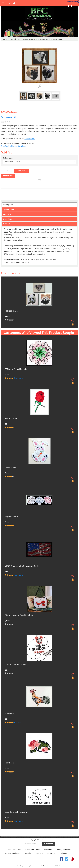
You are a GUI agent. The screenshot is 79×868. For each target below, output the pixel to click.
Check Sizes (30, 139)
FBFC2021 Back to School (16, 665)
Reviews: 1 (18, 575)
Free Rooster (10, 714)
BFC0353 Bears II (12, 311)
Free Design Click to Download (14, 146)
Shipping (28, 853)
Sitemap (39, 853)
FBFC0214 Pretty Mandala (16, 369)
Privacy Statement (64, 850)
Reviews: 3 (18, 378)
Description (8, 204)
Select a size (8, 158)
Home (5, 39)
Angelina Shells (11, 517)
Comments (8, 214)
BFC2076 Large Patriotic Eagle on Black (22, 566)
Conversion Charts (33, 850)
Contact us (51, 853)
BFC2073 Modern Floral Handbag (19, 615)
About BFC (48, 850)
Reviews (7, 224)
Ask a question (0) (8, 117)
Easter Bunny (11, 468)
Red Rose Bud (11, 419)
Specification (9, 209)
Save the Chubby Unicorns (16, 812)
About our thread (15, 850)
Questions (7, 219)
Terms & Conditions (13, 853)
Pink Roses (10, 763)
